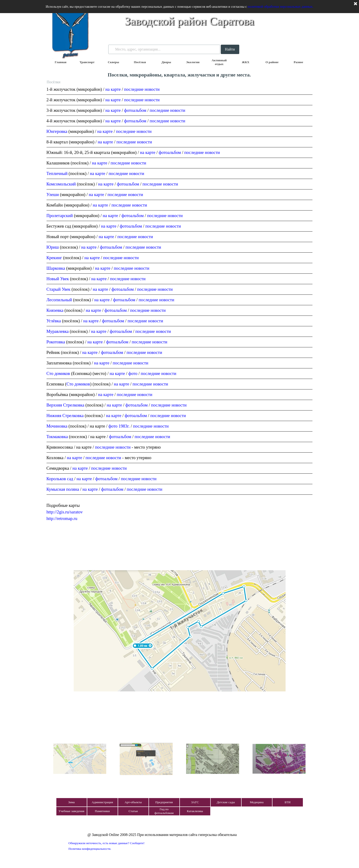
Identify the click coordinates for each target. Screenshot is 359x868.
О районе (272, 62)
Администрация (102, 802)
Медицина (257, 802)
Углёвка (54, 321)
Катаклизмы (195, 811)
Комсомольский (61, 184)
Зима (71, 802)
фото (133, 373)
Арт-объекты (133, 802)
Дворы (166, 62)
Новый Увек (58, 279)
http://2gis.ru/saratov (65, 512)
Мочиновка (57, 426)
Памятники (102, 811)
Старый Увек (59, 289)
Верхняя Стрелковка (65, 405)
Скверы (113, 62)
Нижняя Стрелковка (65, 416)
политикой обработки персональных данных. (281, 7)
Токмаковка (57, 437)
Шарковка (56, 268)
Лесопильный (59, 300)
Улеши (53, 194)
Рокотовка (56, 342)
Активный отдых (219, 62)
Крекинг (54, 258)
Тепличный (57, 173)
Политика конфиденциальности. (90, 849)
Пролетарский (60, 216)
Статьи (133, 811)
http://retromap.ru (62, 518)
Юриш (53, 247)
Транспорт (87, 62)
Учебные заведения (71, 811)
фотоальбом (135, 110)
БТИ (288, 802)
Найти (230, 49)
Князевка (55, 310)
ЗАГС (195, 802)
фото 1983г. (119, 426)
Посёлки (140, 62)
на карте (113, 89)
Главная (61, 62)
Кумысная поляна (63, 489)
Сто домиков (58, 373)
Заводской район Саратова (189, 21)
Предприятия (164, 802)
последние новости (142, 89)
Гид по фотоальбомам (164, 811)
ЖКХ (246, 62)
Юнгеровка (57, 131)
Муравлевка (58, 331)
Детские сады (226, 802)
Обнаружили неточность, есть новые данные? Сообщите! (107, 843)
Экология (193, 62)
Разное (298, 62)
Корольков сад (60, 479)
